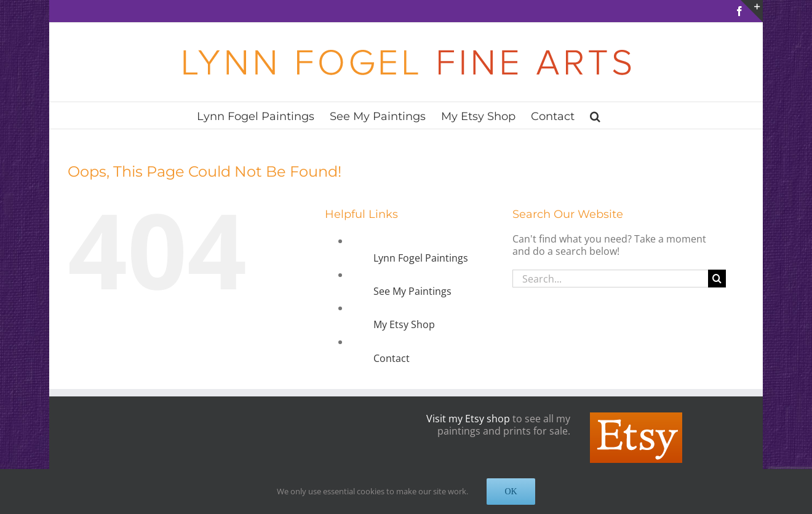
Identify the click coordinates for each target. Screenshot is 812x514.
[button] (595, 115)
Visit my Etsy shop (468, 419)
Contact (392, 358)
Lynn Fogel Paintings (421, 258)
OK (511, 492)
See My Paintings (412, 291)
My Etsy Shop (404, 324)
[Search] (717, 279)
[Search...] (610, 279)
